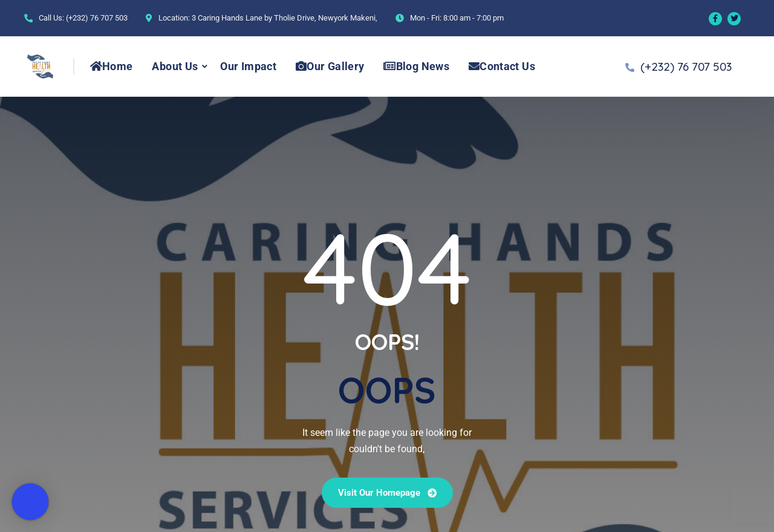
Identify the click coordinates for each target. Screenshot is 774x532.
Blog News (416, 66)
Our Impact (248, 66)
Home (112, 66)
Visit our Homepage (387, 493)
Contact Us (502, 66)
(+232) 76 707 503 (97, 18)
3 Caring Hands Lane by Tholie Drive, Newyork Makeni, (285, 18)
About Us (175, 66)
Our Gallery (330, 66)
